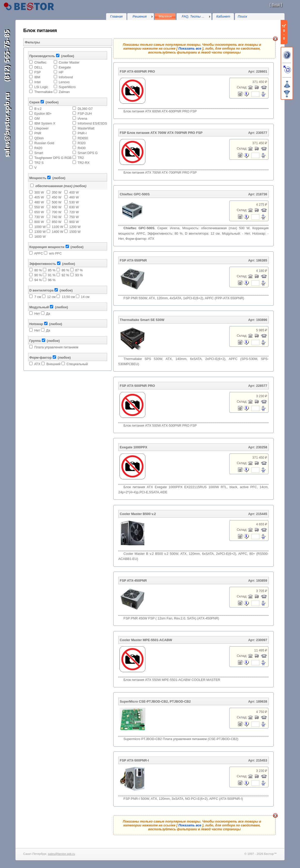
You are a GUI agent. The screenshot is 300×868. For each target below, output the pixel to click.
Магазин (165, 16)
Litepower (42, 128)
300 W (39, 192)
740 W (57, 217)
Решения (140, 16)
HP (61, 72)
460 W (74, 197)
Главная (116, 16)
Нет (37, 314)
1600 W (40, 237)
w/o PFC (55, 253)
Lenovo (64, 82)
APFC (38, 253)
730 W (39, 217)
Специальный (77, 364)
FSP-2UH (85, 114)
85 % (52, 270)
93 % (79, 275)
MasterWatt (86, 128)
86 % (65, 270)
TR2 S (39, 163)
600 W (57, 207)
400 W (74, 192)
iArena (82, 118)
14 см (85, 297)
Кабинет (223, 16)
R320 (82, 143)
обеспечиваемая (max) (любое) (61, 186)
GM (37, 118)
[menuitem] (140, 17)
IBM (37, 77)
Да (48, 314)
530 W (74, 202)
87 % (79, 270)
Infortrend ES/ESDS (92, 123)
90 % (38, 275)
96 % (52, 280)
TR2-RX (83, 163)
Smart (39, 153)
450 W (57, 197)
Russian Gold (44, 143)
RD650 (83, 138)
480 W (39, 202)
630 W (74, 207)
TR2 (81, 158)
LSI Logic (41, 87)
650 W (39, 212)
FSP (38, 72)
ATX (37, 364)
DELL (38, 67)
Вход (276, 5)
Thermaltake (44, 92)
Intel (37, 82)
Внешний (53, 364)
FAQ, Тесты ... (193, 16)
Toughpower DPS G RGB (53, 158)
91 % (52, 275)
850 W (57, 222)
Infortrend (66, 77)
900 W (74, 222)
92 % (65, 275)
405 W (39, 197)
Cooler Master (69, 62)
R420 (38, 148)
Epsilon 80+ (43, 114)
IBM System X (45, 123)
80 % (38, 270)
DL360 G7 (85, 109)
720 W (74, 212)
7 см (38, 297)
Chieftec (40, 62)
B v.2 (38, 109)
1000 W (40, 227)
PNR (38, 133)
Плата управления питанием (56, 347)
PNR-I (82, 133)
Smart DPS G (88, 153)
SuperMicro (67, 87)
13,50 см (68, 297)
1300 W (40, 232)
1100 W (58, 227)
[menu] (140, 17)
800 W (39, 222)
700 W (57, 212)
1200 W (75, 227)
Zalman (64, 92)
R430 (82, 148)
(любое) (68, 56)
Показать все (190, 48)
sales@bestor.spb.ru (61, 854)
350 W (57, 192)
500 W (57, 202)
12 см (51, 297)
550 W (39, 207)
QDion (39, 138)
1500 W (75, 232)
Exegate (65, 67)
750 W (74, 217)
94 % (38, 280)
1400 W (58, 232)
